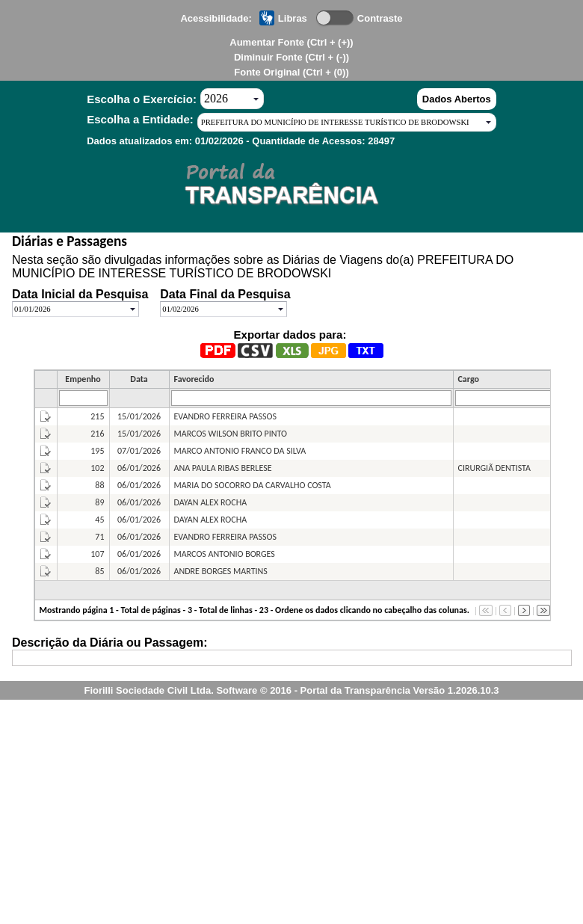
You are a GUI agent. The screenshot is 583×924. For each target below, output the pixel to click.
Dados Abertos (457, 99)
